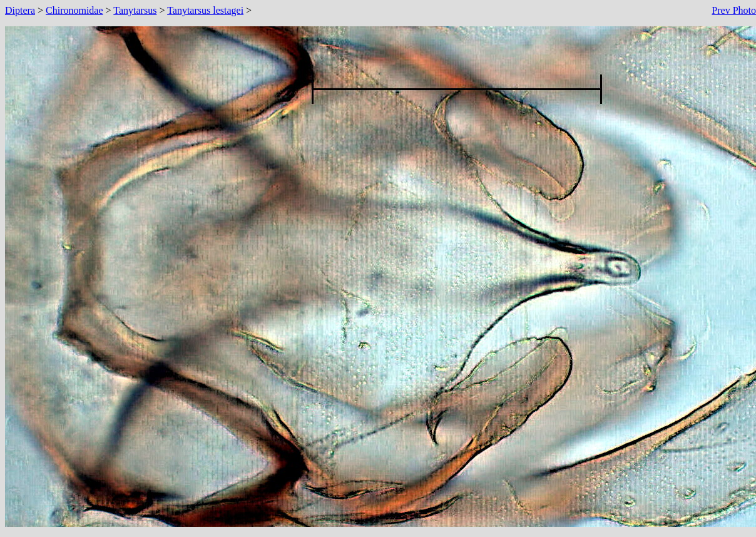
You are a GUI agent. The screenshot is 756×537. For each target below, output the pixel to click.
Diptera (20, 10)
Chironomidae (74, 10)
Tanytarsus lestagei (205, 10)
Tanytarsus (135, 10)
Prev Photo (734, 10)
